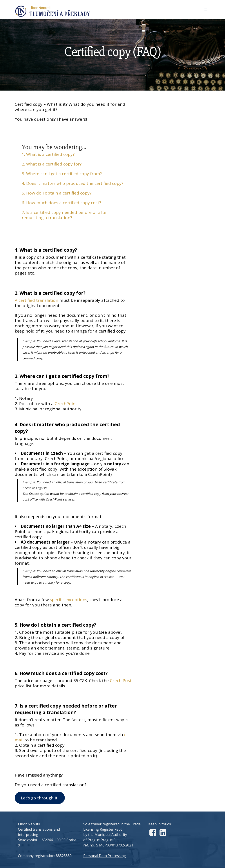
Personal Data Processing (105, 856)
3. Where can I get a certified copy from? (62, 174)
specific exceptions (69, 600)
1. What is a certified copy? (48, 154)
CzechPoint (66, 404)
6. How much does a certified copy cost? (61, 203)
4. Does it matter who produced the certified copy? (73, 183)
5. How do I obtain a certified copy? (57, 193)
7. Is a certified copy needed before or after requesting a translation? (65, 215)
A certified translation (36, 300)
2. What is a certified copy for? (52, 164)
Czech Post (121, 681)
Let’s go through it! (40, 798)
